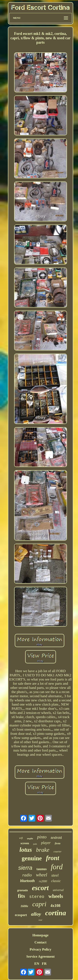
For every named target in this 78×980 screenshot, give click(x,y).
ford (57, 867)
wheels (56, 896)
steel (55, 875)
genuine (32, 858)
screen (25, 843)
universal (58, 890)
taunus (41, 869)
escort (40, 888)
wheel (42, 875)
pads (35, 844)
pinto (42, 837)
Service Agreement (40, 957)
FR (44, 964)
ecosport (21, 915)
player (46, 843)
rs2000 (43, 881)
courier (57, 851)
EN (37, 964)
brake (43, 850)
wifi (21, 838)
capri (39, 904)
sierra (25, 868)
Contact (41, 942)
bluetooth (27, 881)
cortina (56, 913)
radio (27, 875)
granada (23, 890)
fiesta (58, 843)
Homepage (40, 935)
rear (40, 920)
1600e (24, 906)
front (53, 858)
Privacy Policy (40, 949)
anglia (30, 838)
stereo (37, 897)
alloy (36, 914)
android (56, 838)
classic (56, 881)
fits (22, 896)
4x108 (56, 906)
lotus (26, 850)
